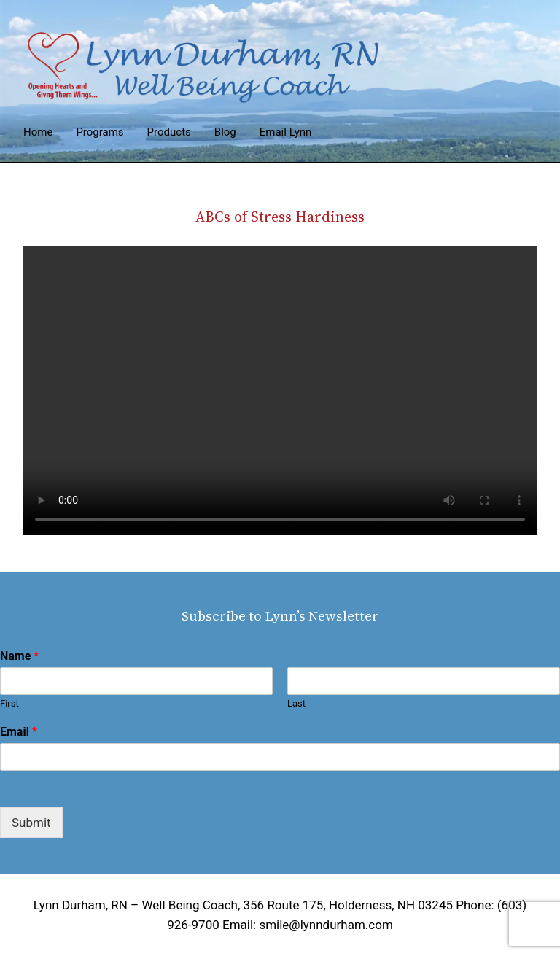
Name (19, 656)
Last (296, 703)
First (9, 703)
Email (19, 732)
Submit (31, 823)
